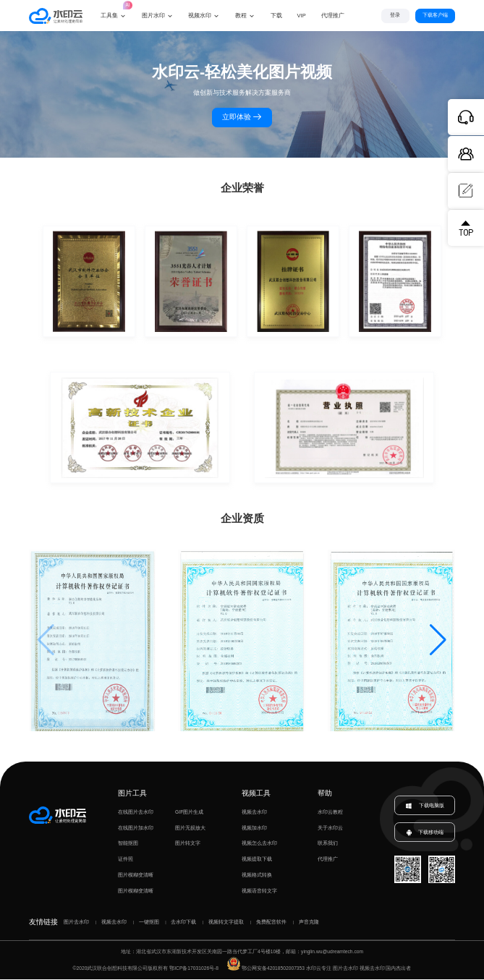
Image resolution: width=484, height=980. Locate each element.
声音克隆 (309, 923)
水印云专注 (319, 969)
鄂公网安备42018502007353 (266, 969)
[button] (438, 642)
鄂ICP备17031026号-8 (194, 969)
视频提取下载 (257, 860)
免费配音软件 (271, 923)
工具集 (114, 9)
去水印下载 (183, 923)
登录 (395, 15)
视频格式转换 (257, 875)
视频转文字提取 (226, 923)
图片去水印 (76, 923)
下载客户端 (435, 15)
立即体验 (242, 118)
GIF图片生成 (189, 813)
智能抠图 (128, 844)
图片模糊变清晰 (136, 875)
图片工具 (132, 794)
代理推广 (328, 860)
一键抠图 (149, 923)
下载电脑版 (425, 806)
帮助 (325, 794)
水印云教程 (330, 813)
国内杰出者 (398, 969)
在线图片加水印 (136, 828)
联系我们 (328, 844)
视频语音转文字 (259, 891)
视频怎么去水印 (259, 844)
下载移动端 (425, 833)
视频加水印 (254, 828)
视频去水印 (254, 813)
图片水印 (153, 16)
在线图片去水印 (136, 813)
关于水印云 (330, 828)
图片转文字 (188, 844)
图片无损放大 (190, 828)
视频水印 (200, 16)
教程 (241, 16)
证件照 (126, 860)
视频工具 (256, 794)
